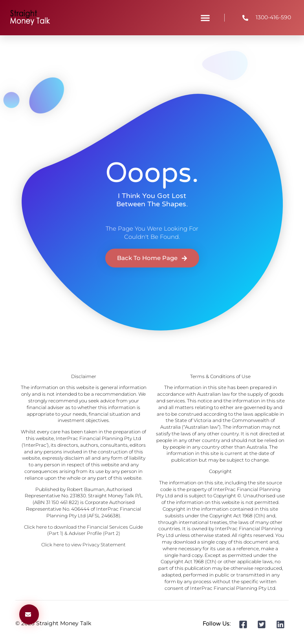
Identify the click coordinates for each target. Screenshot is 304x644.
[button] (205, 18)
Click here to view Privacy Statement (83, 545)
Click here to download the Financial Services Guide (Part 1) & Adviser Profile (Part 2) (83, 530)
